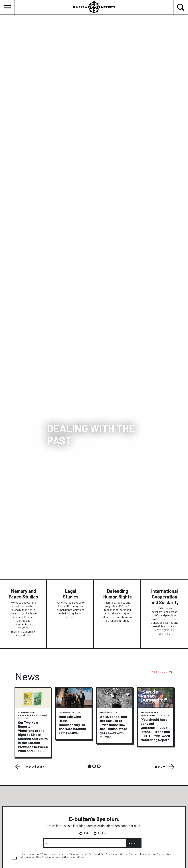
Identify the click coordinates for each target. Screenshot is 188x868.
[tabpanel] (33, 722)
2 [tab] (94, 766)
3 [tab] (99, 766)
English (102, 833)
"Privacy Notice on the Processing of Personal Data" (72, 854)
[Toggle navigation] (7, 7)
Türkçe (87, 833)
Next (161, 767)
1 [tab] (89, 766)
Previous (33, 767)
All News (160, 672)
